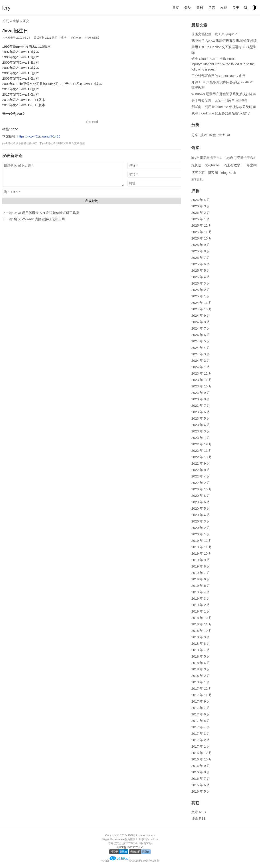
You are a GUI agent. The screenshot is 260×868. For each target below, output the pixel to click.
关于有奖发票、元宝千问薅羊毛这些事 (220, 100)
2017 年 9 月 (201, 701)
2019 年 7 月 (201, 573)
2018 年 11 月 (202, 624)
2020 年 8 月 (201, 496)
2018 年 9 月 (201, 637)
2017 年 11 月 (202, 695)
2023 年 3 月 (201, 431)
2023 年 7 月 (201, 406)
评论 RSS (199, 818)
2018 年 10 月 (202, 631)
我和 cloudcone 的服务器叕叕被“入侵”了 (221, 113)
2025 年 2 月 (201, 290)
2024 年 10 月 (202, 309)
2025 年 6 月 (201, 264)
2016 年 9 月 (201, 766)
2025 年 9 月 (201, 245)
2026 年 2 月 (201, 213)
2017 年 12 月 (202, 688)
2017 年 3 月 (201, 733)
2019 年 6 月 (201, 579)
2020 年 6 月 (201, 502)
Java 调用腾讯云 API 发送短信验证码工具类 (47, 213)
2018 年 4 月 (201, 663)
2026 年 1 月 (201, 219)
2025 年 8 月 (201, 251)
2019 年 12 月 (202, 541)
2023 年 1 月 (201, 438)
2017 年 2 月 (201, 740)
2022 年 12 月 (202, 444)
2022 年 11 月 (202, 451)
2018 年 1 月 (201, 682)
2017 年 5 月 (201, 721)
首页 (176, 8)
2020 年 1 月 (201, 534)
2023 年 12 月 (202, 373)
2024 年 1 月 (201, 367)
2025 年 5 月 (201, 270)
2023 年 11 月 (202, 380)
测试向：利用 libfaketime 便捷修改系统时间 (224, 107)
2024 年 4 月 (201, 348)
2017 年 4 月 (201, 727)
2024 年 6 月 (201, 335)
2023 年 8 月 (201, 399)
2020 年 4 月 (201, 515)
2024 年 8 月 (201, 322)
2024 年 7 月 (201, 328)
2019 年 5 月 (201, 586)
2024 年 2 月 (201, 360)
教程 (212, 135)
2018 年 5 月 (201, 656)
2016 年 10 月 (202, 759)
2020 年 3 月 (201, 521)
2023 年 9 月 (201, 393)
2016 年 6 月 (201, 785)
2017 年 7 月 (201, 708)
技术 (204, 135)
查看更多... (198, 180)
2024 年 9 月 (201, 315)
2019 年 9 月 (201, 560)
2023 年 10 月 (202, 386)
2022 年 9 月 (201, 463)
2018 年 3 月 (201, 669)
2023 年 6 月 (201, 412)
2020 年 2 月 (201, 528)
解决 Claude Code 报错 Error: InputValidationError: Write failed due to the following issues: (223, 64)
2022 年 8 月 (201, 470)
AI (228, 135)
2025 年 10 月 (202, 238)
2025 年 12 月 (202, 225)
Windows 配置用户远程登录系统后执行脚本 (224, 94)
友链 (224, 8)
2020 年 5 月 (201, 508)
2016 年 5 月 (201, 791)
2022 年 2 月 (201, 483)
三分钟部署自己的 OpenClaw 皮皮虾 (218, 76)
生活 (16, 21)
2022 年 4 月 (201, 476)
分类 (188, 8)
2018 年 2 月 (201, 676)
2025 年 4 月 (201, 277)
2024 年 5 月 (201, 341)
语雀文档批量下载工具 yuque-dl (215, 34)
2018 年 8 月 (201, 643)
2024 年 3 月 (201, 354)
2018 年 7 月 (201, 650)
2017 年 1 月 (201, 746)
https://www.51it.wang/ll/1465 (39, 136)
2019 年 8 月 (201, 566)
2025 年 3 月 (201, 283)
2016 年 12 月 (202, 753)
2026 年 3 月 (201, 206)
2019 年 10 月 (202, 553)
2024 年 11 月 (202, 303)
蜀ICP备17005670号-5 (130, 847)
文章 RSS (199, 812)
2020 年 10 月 (202, 489)
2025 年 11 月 (202, 232)
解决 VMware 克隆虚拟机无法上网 (39, 219)
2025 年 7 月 (201, 258)
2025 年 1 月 (201, 296)
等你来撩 (76, 38)
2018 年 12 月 (202, 618)
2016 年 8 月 (201, 772)
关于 (236, 8)
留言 (212, 8)
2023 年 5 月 (201, 418)
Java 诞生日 (15, 31)
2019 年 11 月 (202, 547)
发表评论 (92, 201)
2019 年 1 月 (201, 611)
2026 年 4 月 (201, 200)
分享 (195, 135)
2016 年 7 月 (201, 779)
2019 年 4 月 (201, 592)
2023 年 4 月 (201, 425)
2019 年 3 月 (201, 598)
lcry (6, 8)
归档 (200, 8)
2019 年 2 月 (201, 605)
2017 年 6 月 (201, 714)
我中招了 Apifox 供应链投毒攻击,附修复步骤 (224, 40)
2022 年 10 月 (202, 457)
